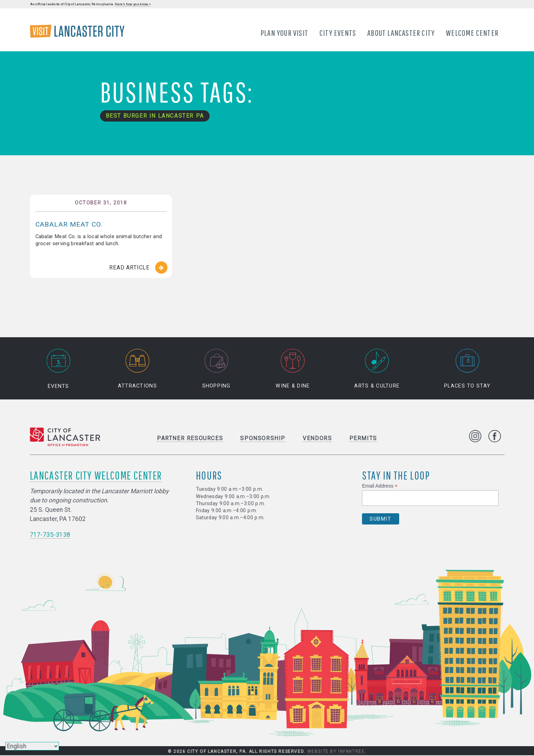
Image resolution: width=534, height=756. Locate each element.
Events (58, 369)
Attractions (137, 369)
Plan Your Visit (284, 33)
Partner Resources (190, 439)
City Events (338, 33)
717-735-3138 (50, 535)
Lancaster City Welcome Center (96, 475)
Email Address (380, 486)
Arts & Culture (377, 369)
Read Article (129, 268)
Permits (363, 439)
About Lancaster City (401, 33)
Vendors (317, 439)
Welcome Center (473, 33)
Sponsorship (263, 439)
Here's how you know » (133, 4)
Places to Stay (467, 369)
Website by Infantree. (337, 752)
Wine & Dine (293, 369)
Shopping (216, 369)
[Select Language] (32, 746)
